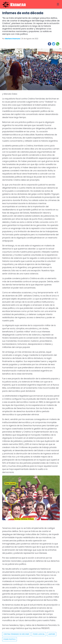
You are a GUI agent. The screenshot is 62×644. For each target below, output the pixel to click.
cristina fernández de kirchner (16, 634)
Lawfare (52, 634)
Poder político (10, 639)
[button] (49, 44)
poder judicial (39, 634)
